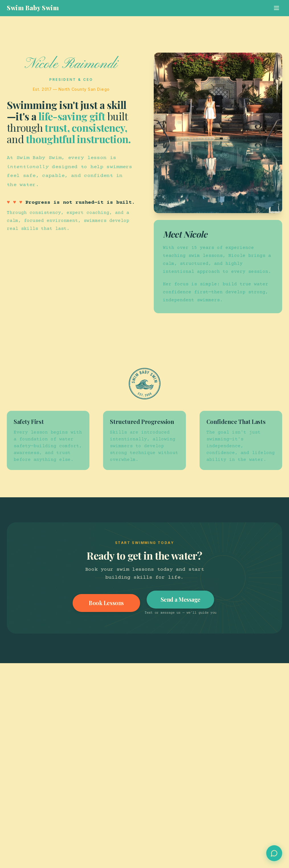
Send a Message (181, 600)
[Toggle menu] (276, 8)
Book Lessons (106, 603)
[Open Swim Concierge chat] (274, 853)
